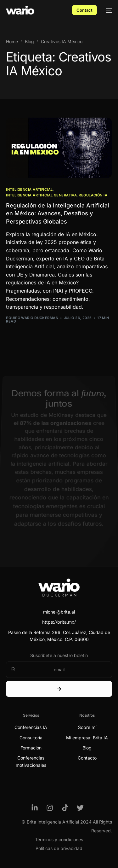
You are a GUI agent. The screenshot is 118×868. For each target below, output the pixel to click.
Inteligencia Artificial (29, 190)
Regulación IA (93, 195)
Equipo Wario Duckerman (32, 318)
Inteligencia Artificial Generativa (41, 195)
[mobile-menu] (108, 10)
